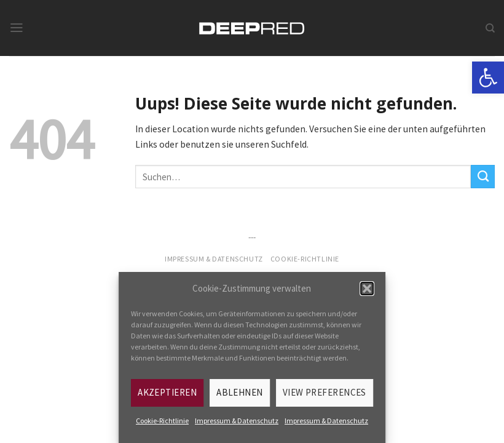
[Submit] (483, 177)
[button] (367, 289)
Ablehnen (240, 392)
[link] (488, 78)
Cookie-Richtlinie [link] (162, 421)
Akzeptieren (167, 392)
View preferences (325, 392)
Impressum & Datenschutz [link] (237, 421)
